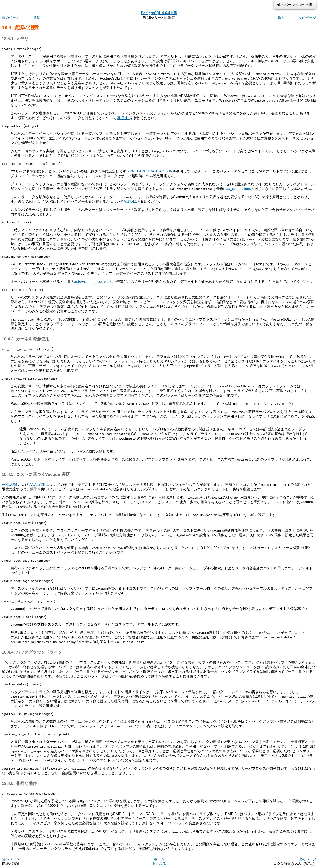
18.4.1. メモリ (15, 39)
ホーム (159, 859)
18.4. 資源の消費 (20, 27)
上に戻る (159, 864)
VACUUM (9, 485)
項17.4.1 (123, 118)
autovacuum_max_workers (95, 282)
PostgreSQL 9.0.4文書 (159, 13)
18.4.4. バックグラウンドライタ (32, 652)
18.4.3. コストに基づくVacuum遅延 (36, 474)
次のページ (307, 18)
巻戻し (38, 18)
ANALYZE (37, 485)
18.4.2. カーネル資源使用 (26, 339)
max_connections (237, 189)
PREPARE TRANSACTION (151, 171)
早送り (280, 18)
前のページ (11, 18)
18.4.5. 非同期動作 (19, 783)
